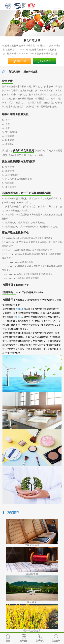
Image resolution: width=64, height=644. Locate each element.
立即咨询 (44, 61)
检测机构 (20, 309)
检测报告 (18, 317)
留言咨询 (20, 61)
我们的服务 (14, 72)
